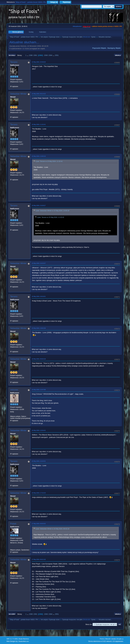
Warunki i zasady (111, 639)
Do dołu (12, 55)
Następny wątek (114, 48)
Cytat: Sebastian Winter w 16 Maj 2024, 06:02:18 (52, 529)
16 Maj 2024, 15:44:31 (39, 461)
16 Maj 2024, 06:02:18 (39, 359)
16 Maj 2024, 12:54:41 (39, 430)
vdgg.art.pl (87, 26)
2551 (57, 55)
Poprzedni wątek (99, 48)
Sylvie (93, 37)
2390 (31, 55)
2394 (50, 55)
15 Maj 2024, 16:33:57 (39, 263)
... (28, 55)
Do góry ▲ (120, 639)
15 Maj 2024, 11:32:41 (39, 124)
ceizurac (14, 390)
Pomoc (102, 639)
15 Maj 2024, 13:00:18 (39, 156)
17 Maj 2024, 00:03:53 (39, 524)
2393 (46, 55)
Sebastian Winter (18, 94)
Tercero (14, 62)
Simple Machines (24, 639)
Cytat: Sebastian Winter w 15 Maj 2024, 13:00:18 (52, 211)
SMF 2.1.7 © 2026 (12, 639)
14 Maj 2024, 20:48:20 (39, 62)
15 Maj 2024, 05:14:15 (39, 94)
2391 (35, 55)
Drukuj (118, 55)
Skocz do (89, 624)
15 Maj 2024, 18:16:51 (39, 296)
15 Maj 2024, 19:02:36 (39, 328)
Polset (13, 524)
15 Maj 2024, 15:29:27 (39, 205)
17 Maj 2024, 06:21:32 (39, 559)
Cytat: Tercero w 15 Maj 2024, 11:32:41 (49, 161)
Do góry (12, 614)
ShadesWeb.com (24, 641)
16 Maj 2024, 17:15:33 (39, 493)
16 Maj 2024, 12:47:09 (39, 390)
